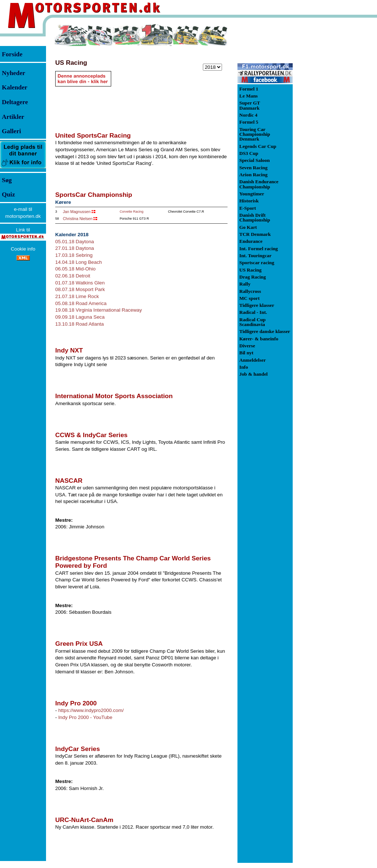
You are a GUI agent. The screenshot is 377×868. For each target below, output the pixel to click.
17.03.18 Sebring (74, 255)
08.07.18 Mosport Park (80, 289)
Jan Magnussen (77, 212)
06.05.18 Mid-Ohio (75, 269)
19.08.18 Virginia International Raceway (98, 310)
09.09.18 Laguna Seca (80, 317)
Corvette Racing (132, 212)
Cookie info (23, 249)
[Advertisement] (331, 134)
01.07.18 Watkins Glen (80, 283)
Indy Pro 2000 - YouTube (85, 717)
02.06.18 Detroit (73, 276)
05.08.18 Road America (81, 303)
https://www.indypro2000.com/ (91, 710)
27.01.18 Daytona (75, 248)
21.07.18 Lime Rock (77, 296)
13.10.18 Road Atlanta (80, 324)
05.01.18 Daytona (75, 242)
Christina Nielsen (78, 219)
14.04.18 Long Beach (79, 262)
